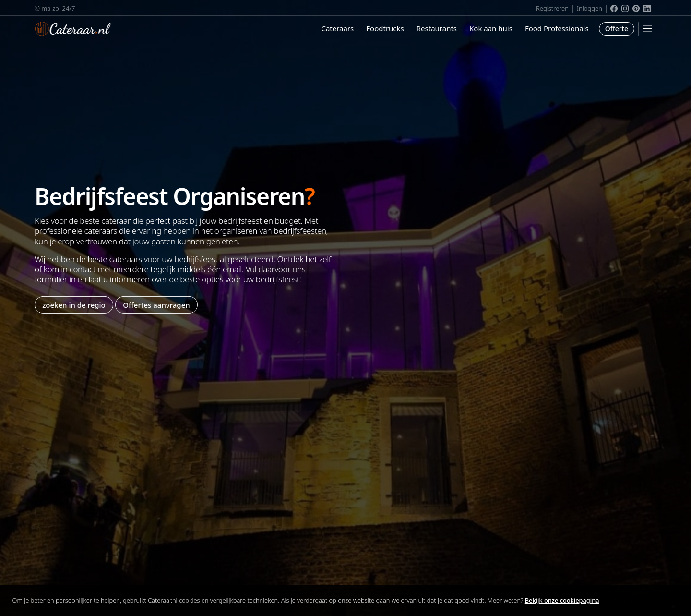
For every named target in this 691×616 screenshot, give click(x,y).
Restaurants (437, 28)
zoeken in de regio (74, 304)
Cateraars (337, 28)
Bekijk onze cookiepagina (562, 600)
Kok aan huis (491, 28)
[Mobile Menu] (648, 29)
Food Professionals (557, 28)
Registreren (552, 8)
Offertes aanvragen (156, 304)
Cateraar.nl (73, 29)
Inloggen (590, 8)
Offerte (617, 29)
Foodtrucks (385, 28)
